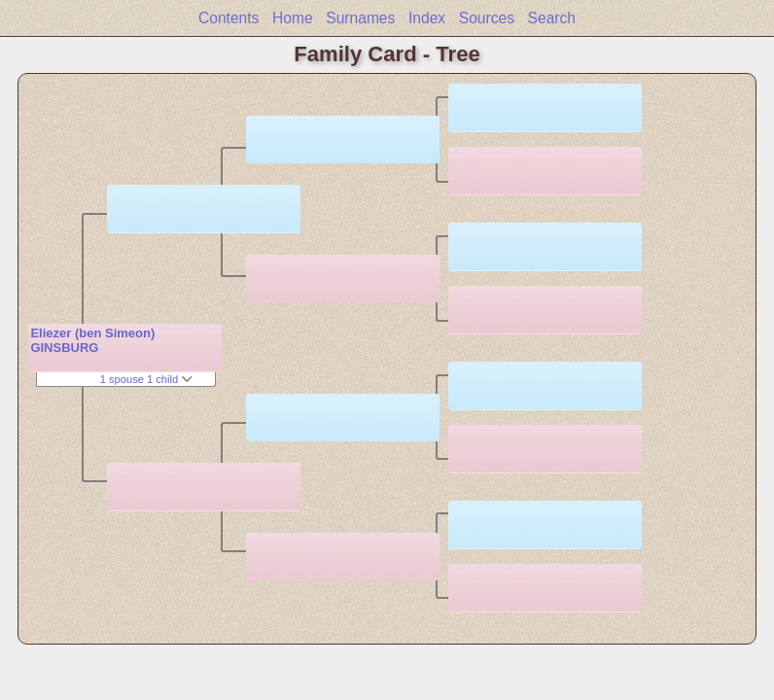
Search (552, 18)
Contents (229, 18)
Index (427, 18)
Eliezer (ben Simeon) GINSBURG (92, 340)
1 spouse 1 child (147, 379)
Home (293, 18)
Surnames (360, 18)
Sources (487, 18)
